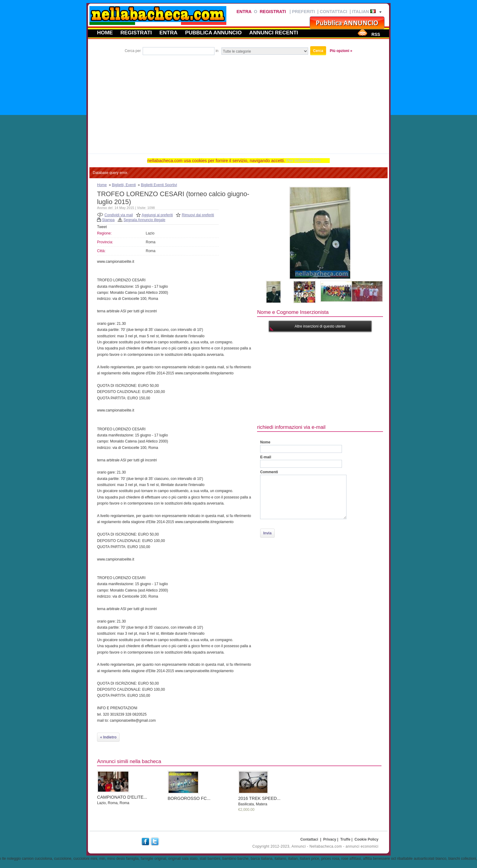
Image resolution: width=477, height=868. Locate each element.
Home (105, 33)
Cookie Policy (366, 839)
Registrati (273, 12)
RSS (376, 34)
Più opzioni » (341, 51)
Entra (244, 12)
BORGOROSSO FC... (189, 798)
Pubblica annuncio (214, 33)
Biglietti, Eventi (124, 185)
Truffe (345, 839)
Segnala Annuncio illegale (144, 220)
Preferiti (303, 12)
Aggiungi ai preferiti (157, 215)
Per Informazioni (303, 161)
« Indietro (108, 737)
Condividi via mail (118, 215)
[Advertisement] (238, 102)
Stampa (108, 220)
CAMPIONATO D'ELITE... (122, 797)
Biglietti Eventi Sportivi (159, 185)
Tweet (102, 227)
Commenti (269, 472)
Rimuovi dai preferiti (198, 215)
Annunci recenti (273, 33)
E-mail (266, 457)
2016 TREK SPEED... (259, 798)
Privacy (330, 839)
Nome (265, 442)
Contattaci (333, 12)
